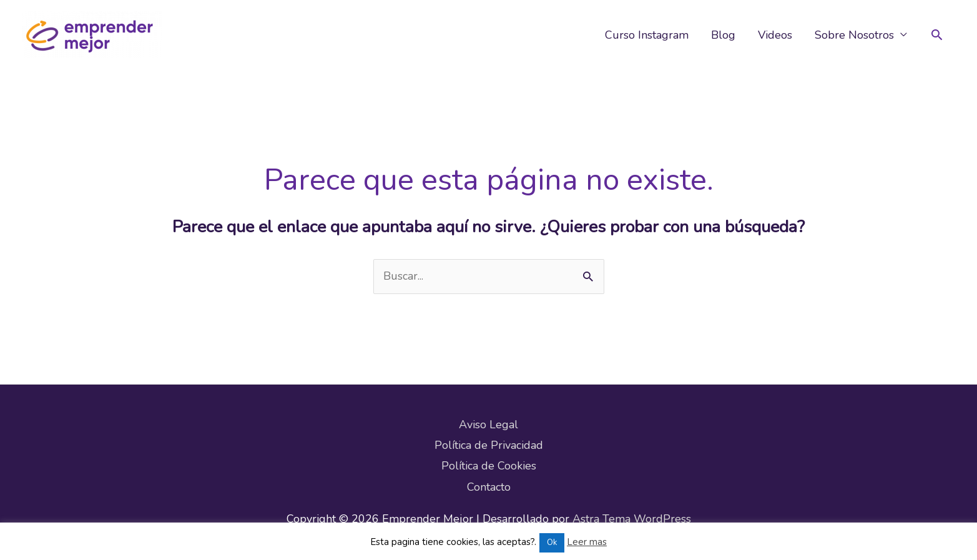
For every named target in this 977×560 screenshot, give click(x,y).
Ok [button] (552, 543)
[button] (937, 35)
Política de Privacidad (489, 445)
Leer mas (587, 542)
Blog (723, 35)
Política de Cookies (489, 466)
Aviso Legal (488, 425)
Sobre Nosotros (854, 35)
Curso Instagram (647, 35)
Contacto (489, 487)
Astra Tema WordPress (632, 519)
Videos (775, 35)
